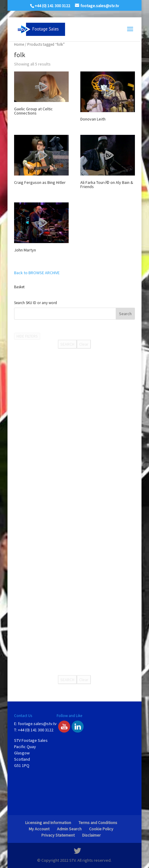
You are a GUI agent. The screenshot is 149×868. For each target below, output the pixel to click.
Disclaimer (91, 835)
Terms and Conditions (98, 823)
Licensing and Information (48, 823)
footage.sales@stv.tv (37, 724)
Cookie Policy (101, 829)
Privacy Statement (58, 835)
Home (19, 44)
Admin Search (69, 829)
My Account (39, 829)
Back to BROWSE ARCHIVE (37, 273)
